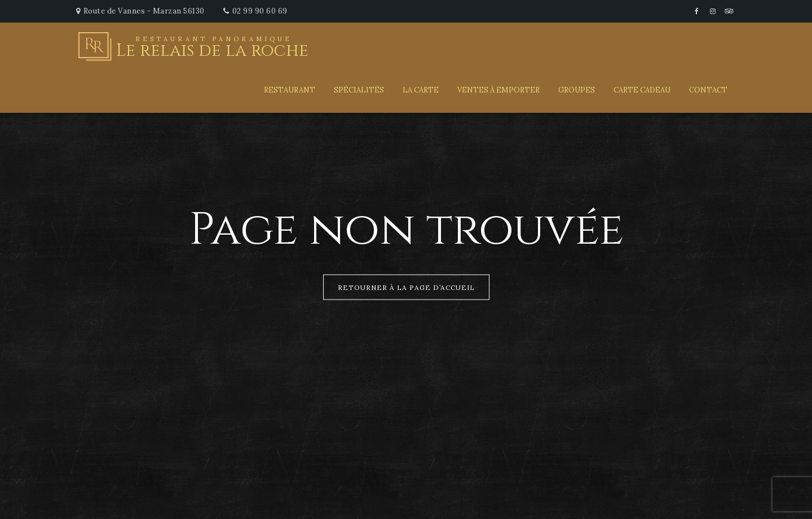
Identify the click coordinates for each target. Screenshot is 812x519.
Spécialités (359, 90)
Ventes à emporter (498, 90)
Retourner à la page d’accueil (406, 287)
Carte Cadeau (642, 90)
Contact (708, 90)
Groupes (577, 90)
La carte (421, 90)
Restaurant (290, 90)
